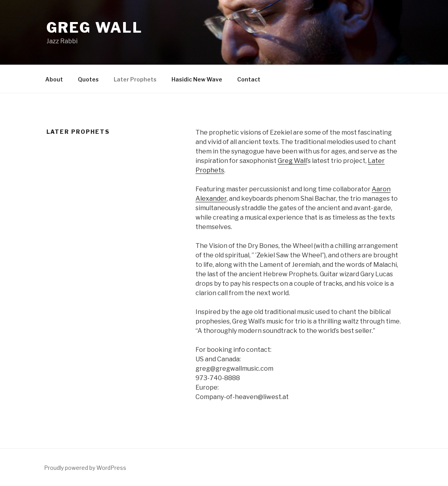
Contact (249, 79)
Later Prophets (135, 79)
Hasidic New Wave (197, 79)
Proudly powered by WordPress (85, 468)
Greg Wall (95, 28)
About (54, 79)
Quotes (88, 79)
